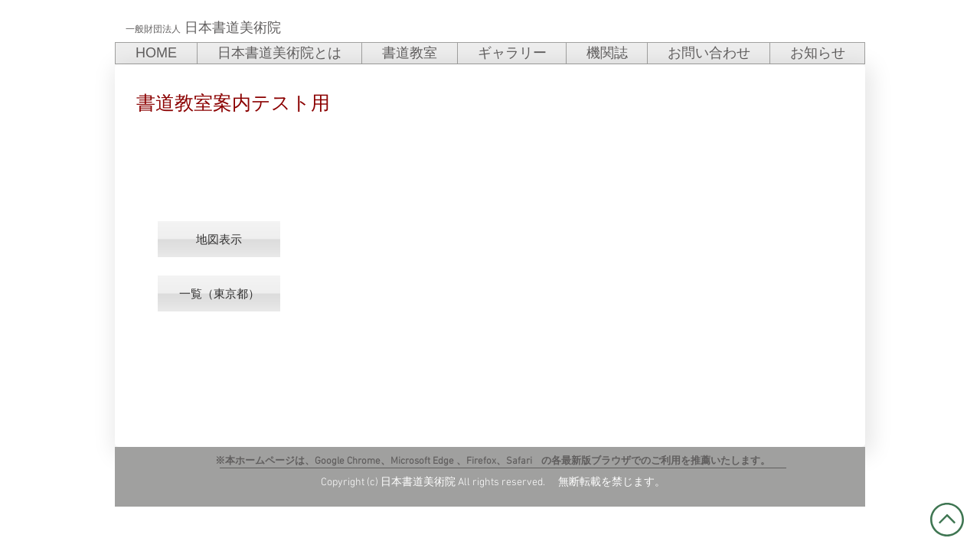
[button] (219, 239)
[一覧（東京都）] (219, 293)
